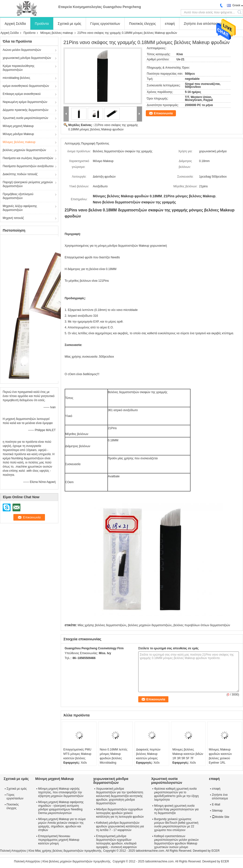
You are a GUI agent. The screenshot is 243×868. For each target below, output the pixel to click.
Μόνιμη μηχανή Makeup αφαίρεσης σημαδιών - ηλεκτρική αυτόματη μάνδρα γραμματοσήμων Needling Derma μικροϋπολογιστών (61, 808)
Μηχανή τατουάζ (13, 218)
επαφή (170, 24)
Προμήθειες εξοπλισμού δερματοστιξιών (18, 196)
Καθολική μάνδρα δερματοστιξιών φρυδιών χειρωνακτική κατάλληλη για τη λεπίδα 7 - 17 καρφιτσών (120, 826)
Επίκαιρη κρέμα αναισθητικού (22, 94)
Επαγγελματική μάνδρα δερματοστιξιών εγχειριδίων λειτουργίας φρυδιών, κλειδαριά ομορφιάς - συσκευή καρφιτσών (116, 842)
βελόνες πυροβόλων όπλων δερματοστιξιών (202, 625)
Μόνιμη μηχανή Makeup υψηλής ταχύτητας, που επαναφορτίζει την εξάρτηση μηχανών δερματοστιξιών (61, 792)
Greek (236, 5)
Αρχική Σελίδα (15, 24)
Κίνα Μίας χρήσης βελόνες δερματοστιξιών (56, 851)
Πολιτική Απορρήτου (13, 851)
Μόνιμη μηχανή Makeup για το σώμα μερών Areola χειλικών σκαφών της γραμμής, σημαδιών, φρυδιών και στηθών (62, 825)
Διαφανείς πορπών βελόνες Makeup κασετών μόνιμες (148, 754)
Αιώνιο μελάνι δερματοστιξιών (22, 50)
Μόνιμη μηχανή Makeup (18, 126)
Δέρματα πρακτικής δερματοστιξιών (26, 110)
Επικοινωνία (163, 113)
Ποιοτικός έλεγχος (142, 24)
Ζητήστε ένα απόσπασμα (203, 24)
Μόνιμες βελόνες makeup (57, 33)
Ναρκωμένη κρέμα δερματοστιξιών (25, 102)
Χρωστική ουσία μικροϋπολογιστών (25, 118)
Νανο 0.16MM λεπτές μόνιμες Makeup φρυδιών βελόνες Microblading (113, 756)
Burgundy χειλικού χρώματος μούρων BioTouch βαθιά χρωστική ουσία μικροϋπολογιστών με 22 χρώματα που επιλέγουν (176, 825)
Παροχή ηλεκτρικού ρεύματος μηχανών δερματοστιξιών (28, 184)
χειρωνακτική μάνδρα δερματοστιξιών (27, 58)
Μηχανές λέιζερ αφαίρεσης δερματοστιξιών (20, 208)
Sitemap (217, 811)
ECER (215, 851)
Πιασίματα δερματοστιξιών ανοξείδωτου (28, 166)
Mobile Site (221, 817)
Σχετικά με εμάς (70, 24)
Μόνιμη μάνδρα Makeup (18, 134)
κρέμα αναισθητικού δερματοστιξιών (26, 86)
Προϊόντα (42, 24)
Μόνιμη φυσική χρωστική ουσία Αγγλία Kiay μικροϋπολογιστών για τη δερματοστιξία (176, 809)
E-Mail (216, 805)
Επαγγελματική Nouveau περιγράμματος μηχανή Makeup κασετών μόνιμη (59, 840)
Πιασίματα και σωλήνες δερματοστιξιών (28, 158)
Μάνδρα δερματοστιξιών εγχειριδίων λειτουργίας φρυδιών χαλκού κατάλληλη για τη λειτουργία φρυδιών (120, 813)
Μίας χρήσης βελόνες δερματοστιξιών (102, 625)
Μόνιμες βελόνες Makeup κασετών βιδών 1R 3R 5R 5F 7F (188, 754)
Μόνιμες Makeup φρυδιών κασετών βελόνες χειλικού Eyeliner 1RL (220, 756)
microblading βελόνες (16, 78)
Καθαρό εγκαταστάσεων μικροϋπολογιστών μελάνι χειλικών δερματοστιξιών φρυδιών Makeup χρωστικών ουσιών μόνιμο (176, 842)
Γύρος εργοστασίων (105, 24)
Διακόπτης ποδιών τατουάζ (20, 174)
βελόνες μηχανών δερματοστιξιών (24, 150)
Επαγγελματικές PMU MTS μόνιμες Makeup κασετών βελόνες (77, 754)
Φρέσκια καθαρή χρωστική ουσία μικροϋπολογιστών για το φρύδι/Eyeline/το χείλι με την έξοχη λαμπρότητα (176, 794)
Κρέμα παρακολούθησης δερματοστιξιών (19, 68)
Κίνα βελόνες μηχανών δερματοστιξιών (68, 861)
